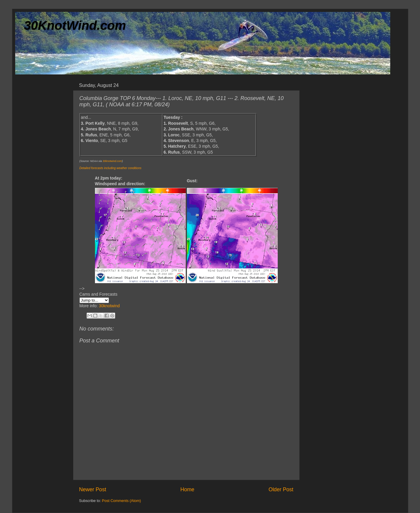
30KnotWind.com (75, 25)
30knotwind (109, 306)
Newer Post (93, 489)
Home (187, 489)
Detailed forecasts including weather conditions (110, 168)
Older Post (281, 489)
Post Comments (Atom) (122, 501)
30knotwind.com (112, 161)
